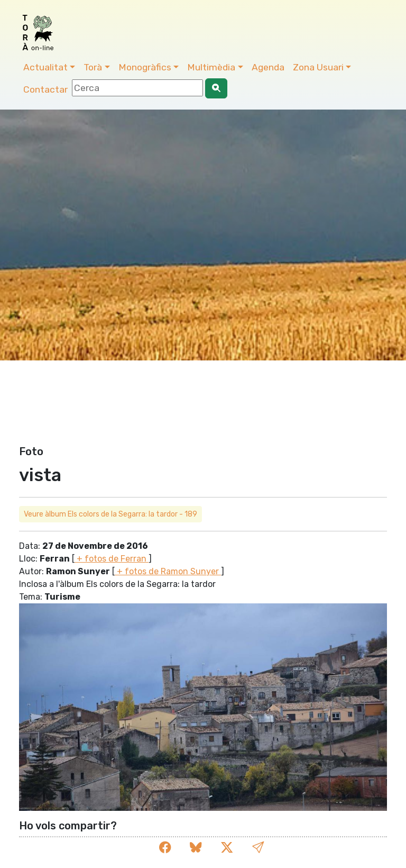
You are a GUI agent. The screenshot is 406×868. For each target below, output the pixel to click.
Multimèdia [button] (211, 67)
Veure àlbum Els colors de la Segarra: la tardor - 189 (110, 514)
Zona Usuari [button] (318, 67)
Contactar (45, 89)
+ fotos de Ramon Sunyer (168, 571)
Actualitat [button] (45, 67)
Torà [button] (93, 67)
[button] (258, 848)
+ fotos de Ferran (112, 559)
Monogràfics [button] (145, 67)
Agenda (268, 67)
